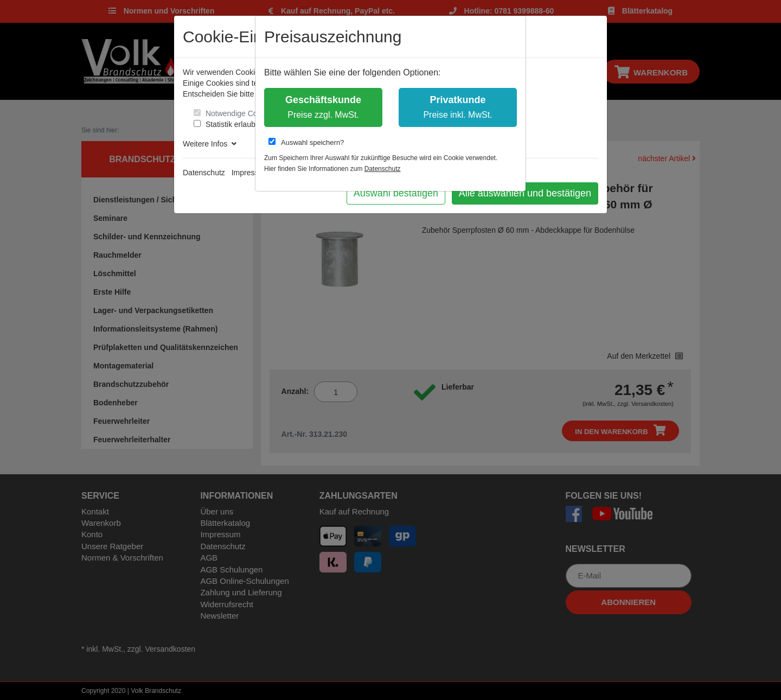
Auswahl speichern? (306, 142)
